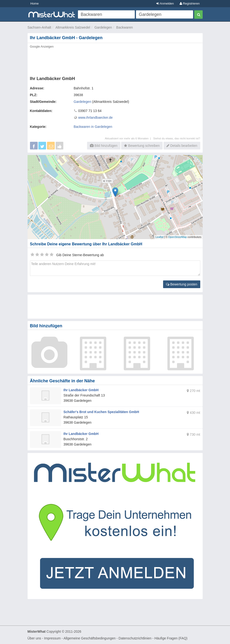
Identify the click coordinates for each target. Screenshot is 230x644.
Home (35, 3)
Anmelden (165, 3)
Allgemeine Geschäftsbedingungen (90, 638)
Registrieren (190, 3)
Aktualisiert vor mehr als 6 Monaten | (129, 138)
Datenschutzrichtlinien (135, 638)
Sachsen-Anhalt (39, 27)
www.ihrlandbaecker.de (95, 118)
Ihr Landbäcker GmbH (81, 390)
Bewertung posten (182, 284)
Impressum (52, 638)
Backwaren (125, 27)
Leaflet (159, 237)
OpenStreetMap (177, 237)
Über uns (34, 638)
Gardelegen (103, 27)
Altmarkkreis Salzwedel (73, 27)
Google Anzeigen (42, 46)
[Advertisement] (115, 61)
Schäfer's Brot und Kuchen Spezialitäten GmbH (101, 412)
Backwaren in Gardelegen (93, 127)
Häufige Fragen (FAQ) (171, 638)
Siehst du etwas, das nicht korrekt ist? (177, 138)
